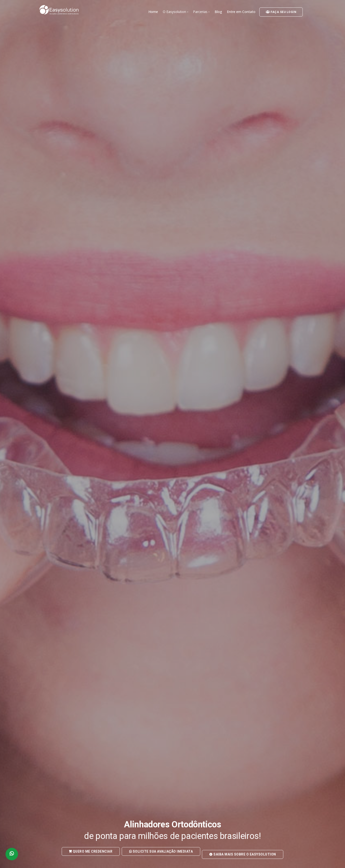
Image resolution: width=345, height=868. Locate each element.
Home (153, 12)
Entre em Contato (241, 12)
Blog (218, 12)
